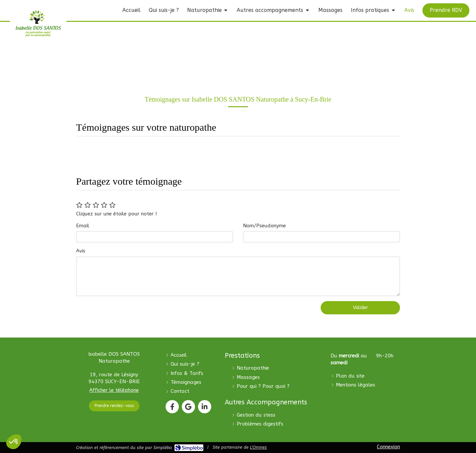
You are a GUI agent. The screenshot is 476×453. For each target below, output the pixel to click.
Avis (81, 251)
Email (83, 226)
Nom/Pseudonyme (264, 226)
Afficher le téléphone (114, 390)
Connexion (388, 447)
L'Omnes (258, 447)
